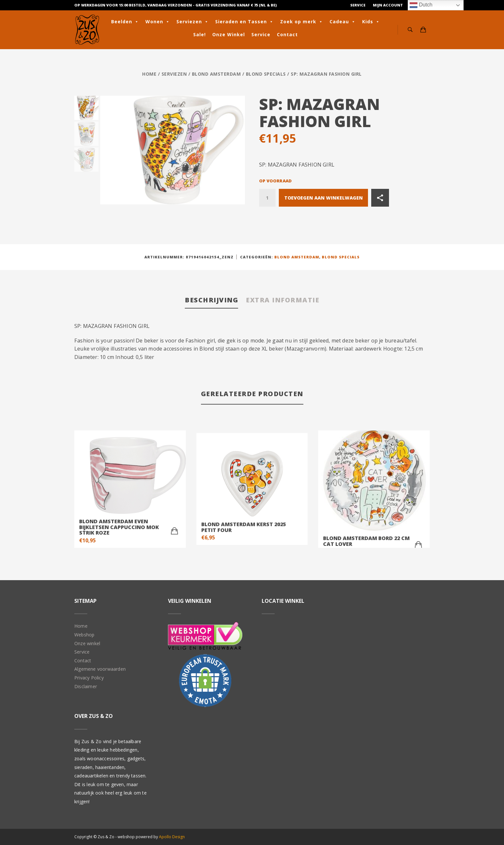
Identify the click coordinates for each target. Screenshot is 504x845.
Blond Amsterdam (216, 74)
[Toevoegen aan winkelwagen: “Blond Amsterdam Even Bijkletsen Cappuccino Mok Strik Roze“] (174, 531)
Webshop (84, 635)
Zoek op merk (302, 22)
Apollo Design (172, 837)
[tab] (211, 301)
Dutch (421, 5)
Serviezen (193, 22)
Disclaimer (86, 686)
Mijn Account (388, 5)
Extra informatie (283, 300)
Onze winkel (87, 643)
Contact (287, 34)
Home (149, 74)
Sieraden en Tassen (244, 22)
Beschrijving (211, 300)
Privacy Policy (89, 678)
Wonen (158, 22)
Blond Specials (266, 74)
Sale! (199, 34)
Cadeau (343, 22)
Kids (371, 22)
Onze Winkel (229, 34)
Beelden (125, 22)
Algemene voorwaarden (100, 669)
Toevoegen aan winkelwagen (324, 198)
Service (358, 5)
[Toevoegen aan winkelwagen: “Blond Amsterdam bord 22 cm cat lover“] (418, 545)
